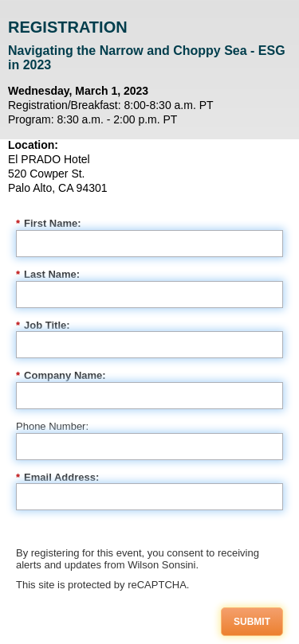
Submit (252, 622)
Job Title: (43, 326)
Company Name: (61, 376)
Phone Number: (52, 426)
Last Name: (48, 275)
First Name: (49, 224)
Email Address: (57, 478)
